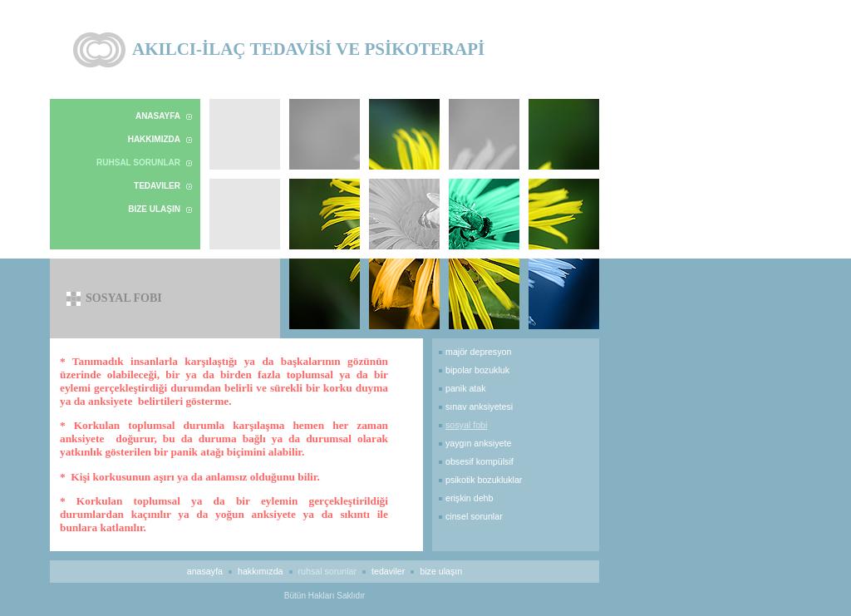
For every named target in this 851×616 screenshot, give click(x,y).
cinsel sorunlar (474, 516)
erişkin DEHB (469, 498)
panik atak (466, 388)
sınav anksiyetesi (479, 407)
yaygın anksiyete (478, 443)
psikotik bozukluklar (484, 480)
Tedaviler (157, 186)
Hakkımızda (154, 139)
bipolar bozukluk (477, 370)
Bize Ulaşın (154, 209)
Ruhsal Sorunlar (138, 163)
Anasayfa (158, 116)
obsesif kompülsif (480, 461)
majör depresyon (478, 352)
